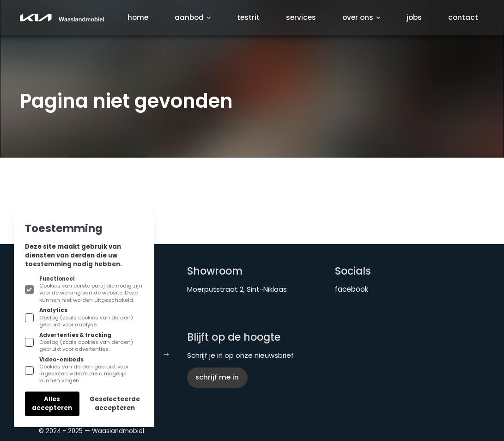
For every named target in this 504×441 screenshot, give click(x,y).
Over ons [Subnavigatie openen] (361, 17)
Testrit (248, 17)
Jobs (414, 17)
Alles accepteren (52, 404)
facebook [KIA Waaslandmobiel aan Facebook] (352, 289)
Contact (463, 17)
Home (138, 17)
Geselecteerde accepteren (115, 404)
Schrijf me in (217, 377)
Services (301, 17)
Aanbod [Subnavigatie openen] (193, 17)
